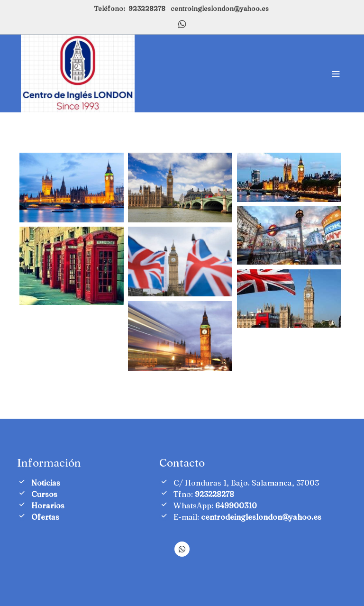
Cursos (44, 494)
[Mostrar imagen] (72, 187)
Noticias (46, 483)
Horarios (48, 505)
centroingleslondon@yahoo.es (220, 9)
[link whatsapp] (182, 23)
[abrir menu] (336, 73)
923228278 (147, 9)
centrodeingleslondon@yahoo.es (261, 517)
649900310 (236, 505)
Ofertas (45, 517)
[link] (78, 73)
